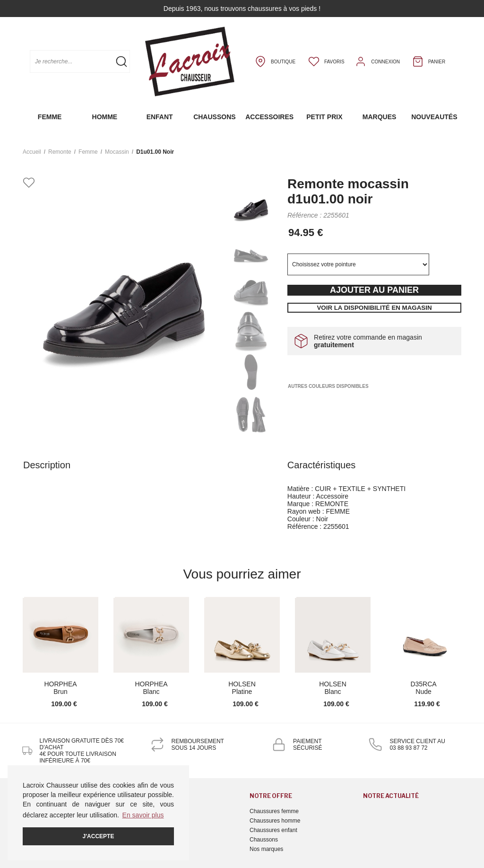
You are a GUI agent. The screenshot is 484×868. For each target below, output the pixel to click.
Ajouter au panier (374, 290)
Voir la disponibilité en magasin (374, 308)
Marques (380, 117)
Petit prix (324, 117)
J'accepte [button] (99, 836)
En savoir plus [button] (143, 815)
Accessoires (269, 117)
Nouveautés (434, 117)
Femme (50, 117)
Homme (105, 117)
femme (88, 152)
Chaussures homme (275, 821)
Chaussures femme (274, 811)
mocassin (117, 152)
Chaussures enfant (273, 830)
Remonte (60, 152)
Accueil (32, 152)
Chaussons (214, 117)
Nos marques (266, 849)
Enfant (160, 117)
